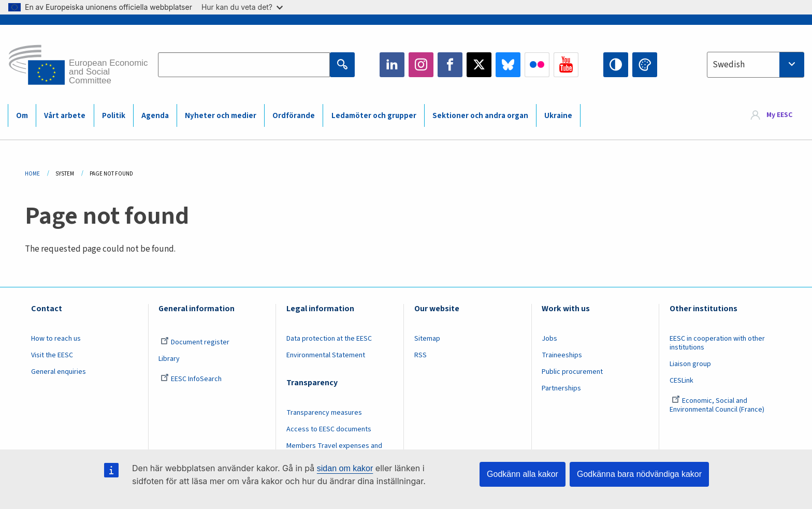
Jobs (549, 339)
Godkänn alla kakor (523, 474)
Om (22, 116)
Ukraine (558, 116)
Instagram (421, 65)
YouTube (566, 65)
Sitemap (427, 339)
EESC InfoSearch (191, 379)
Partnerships (561, 388)
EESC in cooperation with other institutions (717, 343)
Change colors (645, 65)
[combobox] (756, 65)
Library (169, 359)
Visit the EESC (52, 355)
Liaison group (690, 364)
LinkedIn (392, 65)
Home (32, 174)
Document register (195, 342)
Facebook (450, 65)
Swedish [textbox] (729, 65)
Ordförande (294, 116)
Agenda (155, 116)
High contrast (616, 65)
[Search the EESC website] (244, 65)
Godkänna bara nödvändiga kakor (639, 474)
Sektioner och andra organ (480, 116)
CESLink (682, 381)
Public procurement (572, 372)
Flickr (537, 65)
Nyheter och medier (221, 116)
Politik (114, 116)
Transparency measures (324, 413)
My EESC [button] (779, 115)
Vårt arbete (65, 116)
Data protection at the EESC (329, 339)
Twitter (479, 65)
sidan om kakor (345, 468)
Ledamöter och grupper (374, 116)
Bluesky (508, 65)
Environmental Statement (326, 355)
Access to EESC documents (329, 429)
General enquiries (59, 372)
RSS (421, 355)
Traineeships (562, 355)
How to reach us (56, 339)
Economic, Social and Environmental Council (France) (718, 405)
